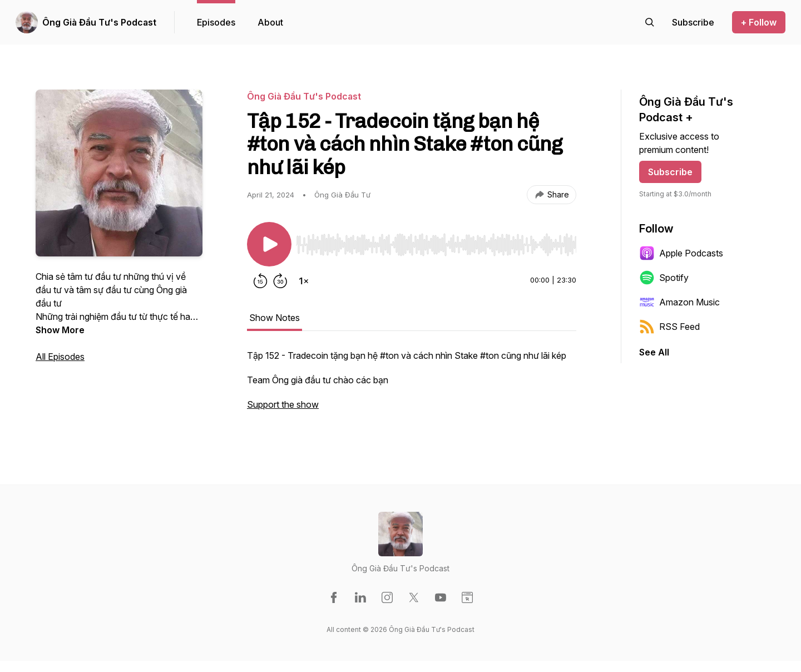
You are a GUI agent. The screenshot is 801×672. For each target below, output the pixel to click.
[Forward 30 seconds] (280, 281)
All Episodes (60, 357)
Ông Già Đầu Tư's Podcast (99, 22)
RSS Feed (669, 327)
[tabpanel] (412, 386)
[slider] (436, 245)
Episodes (216, 22)
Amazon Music (679, 302)
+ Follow (759, 22)
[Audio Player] (436, 241)
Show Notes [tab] (275, 318)
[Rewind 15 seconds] (260, 281)
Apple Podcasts (681, 253)
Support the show (283, 404)
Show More (60, 330)
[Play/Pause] (269, 244)
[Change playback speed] (304, 281)
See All (654, 352)
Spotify (664, 278)
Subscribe (670, 172)
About (270, 22)
